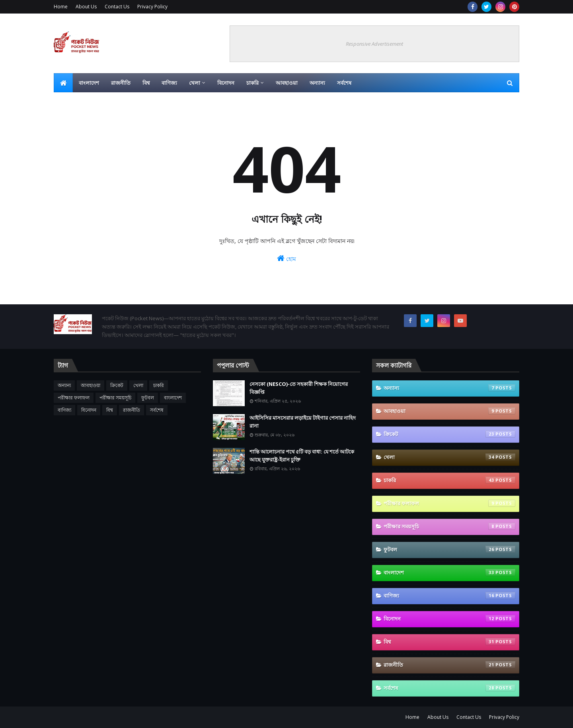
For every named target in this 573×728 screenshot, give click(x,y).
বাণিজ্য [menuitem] (169, 83)
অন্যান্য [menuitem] (317, 83)
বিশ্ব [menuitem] (146, 83)
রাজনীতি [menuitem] (121, 83)
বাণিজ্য (64, 410)
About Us (86, 7)
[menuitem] (63, 83)
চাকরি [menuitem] (252, 83)
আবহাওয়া (91, 385)
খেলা (138, 385)
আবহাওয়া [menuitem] (287, 83)
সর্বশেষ (157, 410)
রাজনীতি (132, 410)
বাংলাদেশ (173, 398)
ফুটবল (148, 398)
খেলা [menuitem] (195, 83)
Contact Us (117, 7)
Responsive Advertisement (374, 44)
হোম (286, 258)
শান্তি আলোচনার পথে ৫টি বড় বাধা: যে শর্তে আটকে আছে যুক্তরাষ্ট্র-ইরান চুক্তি (302, 455)
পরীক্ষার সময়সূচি (115, 398)
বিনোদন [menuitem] (226, 83)
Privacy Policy (152, 7)
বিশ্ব (110, 410)
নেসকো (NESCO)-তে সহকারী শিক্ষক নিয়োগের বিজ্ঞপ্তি (299, 388)
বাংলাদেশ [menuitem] (89, 83)
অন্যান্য (64, 385)
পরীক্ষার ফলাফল (74, 398)
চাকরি (159, 385)
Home (61, 7)
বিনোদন (89, 410)
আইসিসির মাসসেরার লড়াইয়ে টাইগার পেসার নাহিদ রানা (303, 422)
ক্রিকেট (117, 385)
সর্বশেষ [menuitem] (344, 83)
